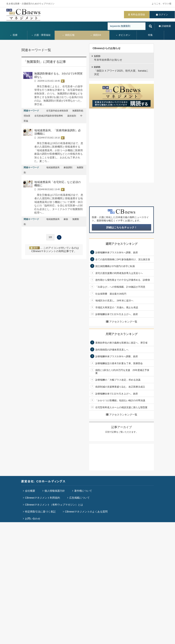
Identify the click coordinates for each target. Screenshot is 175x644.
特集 (150, 35)
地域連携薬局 (53, 167)
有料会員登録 (138, 15)
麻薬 (66, 219)
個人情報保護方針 (55, 491)
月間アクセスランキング (122, 334)
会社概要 (30, 491)
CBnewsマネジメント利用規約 (42, 498)
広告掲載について (79, 498)
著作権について (83, 491)
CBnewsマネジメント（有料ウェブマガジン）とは (54, 505)
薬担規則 (72, 116)
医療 (14, 35)
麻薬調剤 (68, 167)
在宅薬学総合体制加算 (57, 111)
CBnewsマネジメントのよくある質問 (86, 512)
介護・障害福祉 (41, 35)
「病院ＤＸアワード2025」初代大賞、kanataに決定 (121, 71)
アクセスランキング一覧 (122, 322)
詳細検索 (166, 26)
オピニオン (123, 35)
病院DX (96, 35)
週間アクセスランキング (122, 244)
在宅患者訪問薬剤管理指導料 (49, 116)
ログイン (163, 15)
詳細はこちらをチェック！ (122, 227)
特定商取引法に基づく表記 (40, 512)
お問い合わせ (33, 519)
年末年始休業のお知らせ (108, 58)
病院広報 (68, 35)
